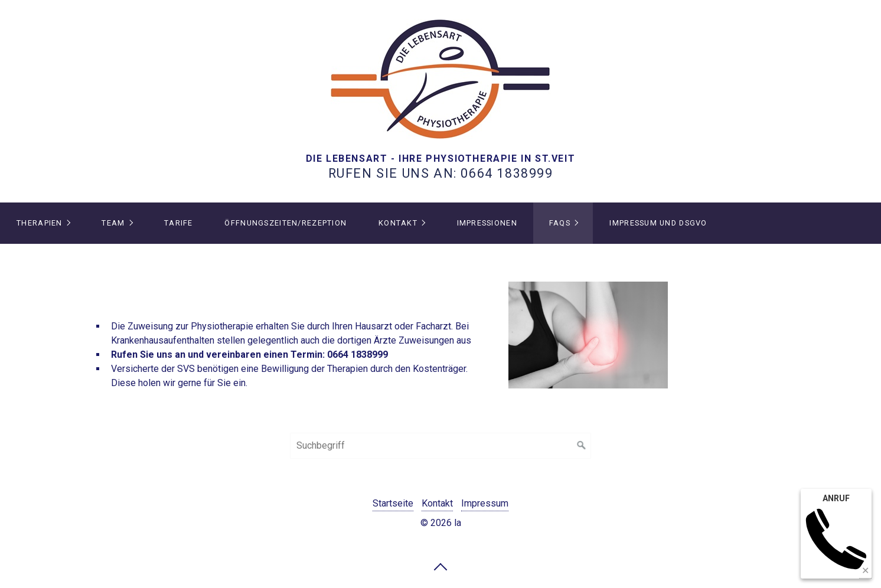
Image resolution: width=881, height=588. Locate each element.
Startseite (393, 503)
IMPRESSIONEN (487, 223)
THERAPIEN (40, 223)
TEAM (113, 223)
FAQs (560, 223)
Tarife (179, 223)
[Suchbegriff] (440, 446)
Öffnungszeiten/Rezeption (285, 223)
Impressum (485, 503)
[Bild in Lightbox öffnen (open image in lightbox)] (588, 335)
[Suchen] (582, 446)
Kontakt (398, 223)
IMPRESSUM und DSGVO (658, 223)
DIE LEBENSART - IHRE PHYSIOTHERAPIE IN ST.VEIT (441, 159)
